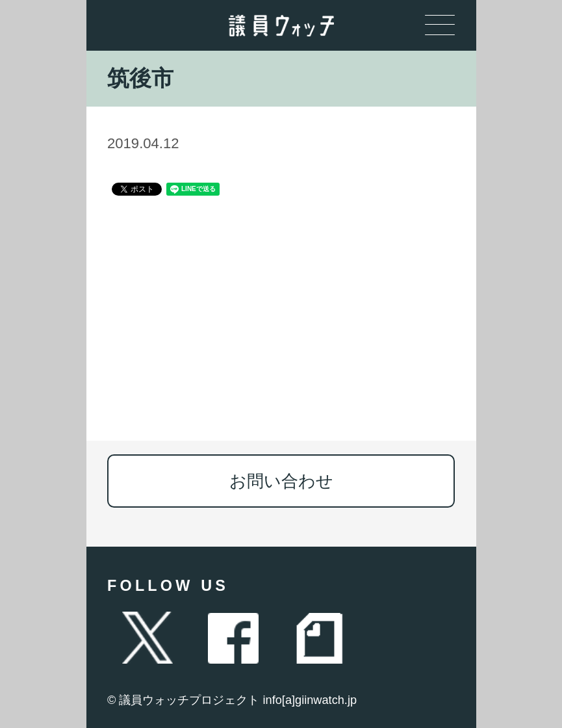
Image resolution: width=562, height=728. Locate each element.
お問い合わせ (281, 481)
